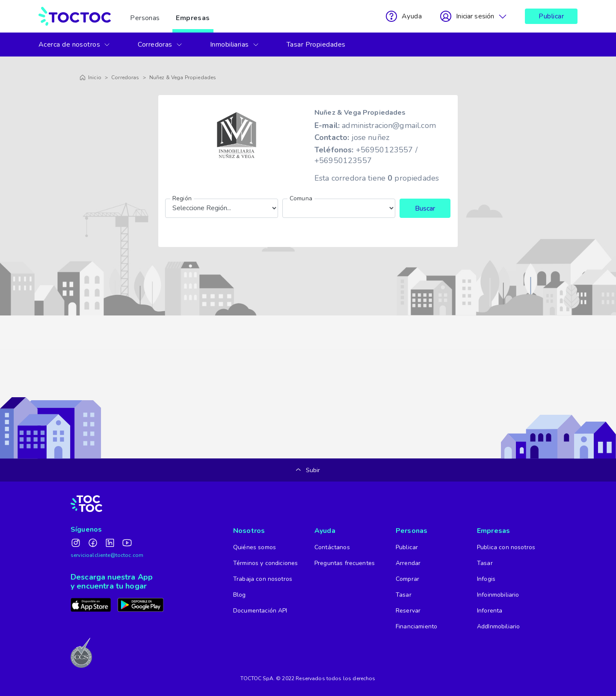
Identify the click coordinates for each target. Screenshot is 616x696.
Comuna (301, 198)
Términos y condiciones (265, 563)
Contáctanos (332, 547)
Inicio (90, 77)
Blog (240, 595)
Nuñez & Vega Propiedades (183, 77)
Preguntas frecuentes (345, 563)
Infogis (486, 579)
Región (182, 198)
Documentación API (260, 611)
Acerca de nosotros (74, 45)
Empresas (193, 16)
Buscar (425, 208)
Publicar (551, 16)
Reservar (408, 611)
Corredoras (160, 45)
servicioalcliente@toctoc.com (107, 555)
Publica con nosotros (506, 547)
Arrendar (408, 563)
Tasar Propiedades (316, 45)
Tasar (404, 595)
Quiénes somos (255, 547)
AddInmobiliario (498, 626)
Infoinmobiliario (498, 595)
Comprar (407, 579)
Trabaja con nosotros (263, 579)
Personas (145, 16)
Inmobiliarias (235, 45)
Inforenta (490, 611)
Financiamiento (416, 626)
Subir (308, 470)
